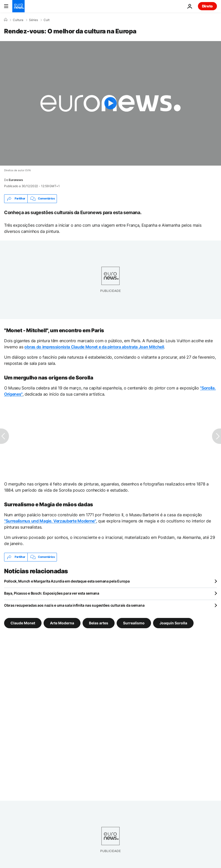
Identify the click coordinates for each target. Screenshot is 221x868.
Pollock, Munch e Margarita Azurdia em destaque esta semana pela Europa (67, 581)
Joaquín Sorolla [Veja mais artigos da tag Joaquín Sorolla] (173, 623)
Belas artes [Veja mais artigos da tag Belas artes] (99, 623)
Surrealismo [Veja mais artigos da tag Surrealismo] (134, 623)
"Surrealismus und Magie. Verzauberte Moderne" (50, 521)
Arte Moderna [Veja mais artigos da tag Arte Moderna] (62, 623)
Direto (207, 6)
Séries (33, 20)
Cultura (18, 20)
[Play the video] (110, 103)
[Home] (6, 20)
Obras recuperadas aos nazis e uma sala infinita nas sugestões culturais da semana (74, 605)
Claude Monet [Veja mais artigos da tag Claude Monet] (23, 623)
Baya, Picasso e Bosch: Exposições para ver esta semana (52, 593)
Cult (47, 20)
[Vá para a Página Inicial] (18, 6)
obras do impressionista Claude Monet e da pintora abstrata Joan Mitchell (94, 347)
